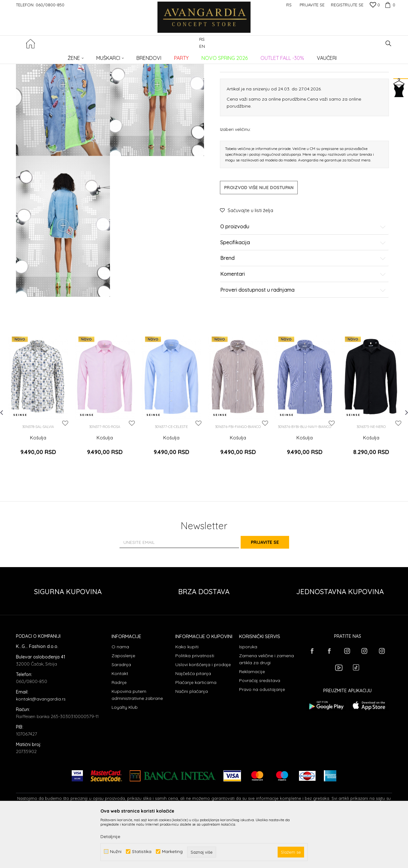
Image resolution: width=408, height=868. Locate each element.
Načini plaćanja (192, 741)
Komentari (303, 333)
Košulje (120, 56)
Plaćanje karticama (196, 732)
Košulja (38, 496)
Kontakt (120, 723)
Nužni (116, 852)
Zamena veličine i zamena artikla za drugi (266, 709)
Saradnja (121, 714)
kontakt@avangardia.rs (41, 749)
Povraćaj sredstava (260, 730)
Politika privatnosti (195, 705)
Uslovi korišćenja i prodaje (203, 714)
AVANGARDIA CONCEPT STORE (43, 56)
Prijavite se (274, 592)
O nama (120, 696)
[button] (388, 43)
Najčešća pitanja (193, 723)
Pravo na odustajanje (262, 739)
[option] (38, 458)
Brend (303, 317)
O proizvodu (303, 286)
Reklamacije (252, 721)
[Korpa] (389, 5)
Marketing (172, 852)
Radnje (119, 732)
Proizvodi (83, 56)
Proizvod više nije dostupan (259, 246)
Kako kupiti (187, 696)
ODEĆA (102, 56)
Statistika (142, 852)
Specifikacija (303, 302)
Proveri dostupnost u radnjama (303, 349)
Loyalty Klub (125, 757)
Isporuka (248, 696)
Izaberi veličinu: (235, 188)
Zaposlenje (123, 705)
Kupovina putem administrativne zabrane (137, 744)
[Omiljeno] (375, 5)
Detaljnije (110, 836)
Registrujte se (347, 5)
